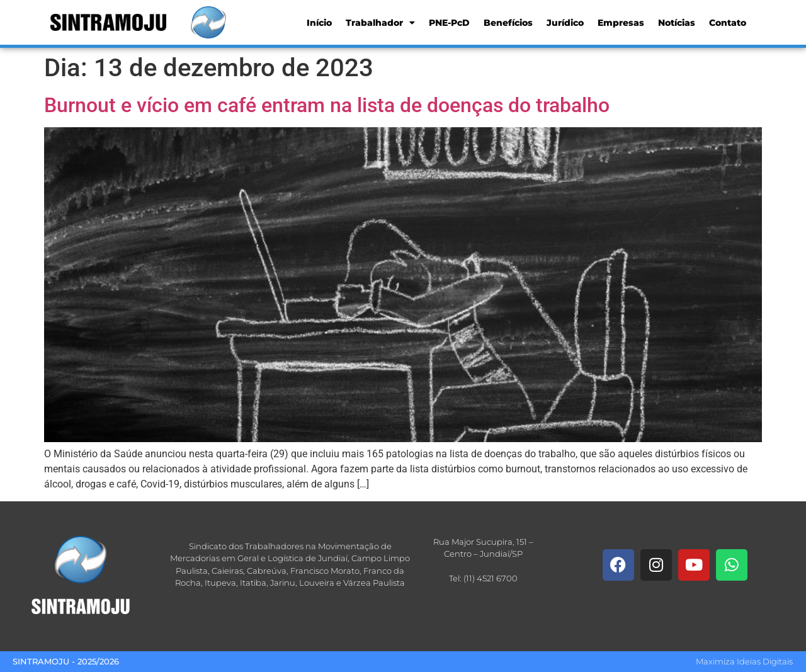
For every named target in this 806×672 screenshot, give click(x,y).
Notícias (677, 23)
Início (319, 23)
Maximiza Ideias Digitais (744, 661)
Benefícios (508, 23)
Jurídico (565, 23)
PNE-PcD (449, 23)
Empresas (621, 23)
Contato (728, 23)
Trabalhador (380, 23)
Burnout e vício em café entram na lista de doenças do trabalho (327, 105)
